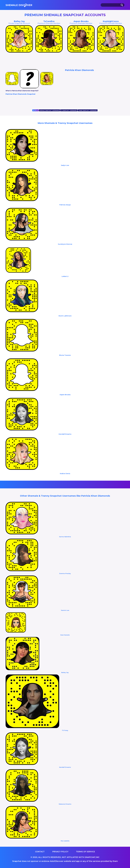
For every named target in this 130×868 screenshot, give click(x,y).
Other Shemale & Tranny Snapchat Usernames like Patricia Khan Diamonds (65, 496)
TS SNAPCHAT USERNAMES (69, 110)
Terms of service (85, 852)
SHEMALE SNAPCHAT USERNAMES (49, 110)
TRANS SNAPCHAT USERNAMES (88, 110)
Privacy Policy (60, 852)
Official (35, 110)
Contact (40, 852)
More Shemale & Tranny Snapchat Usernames (65, 123)
